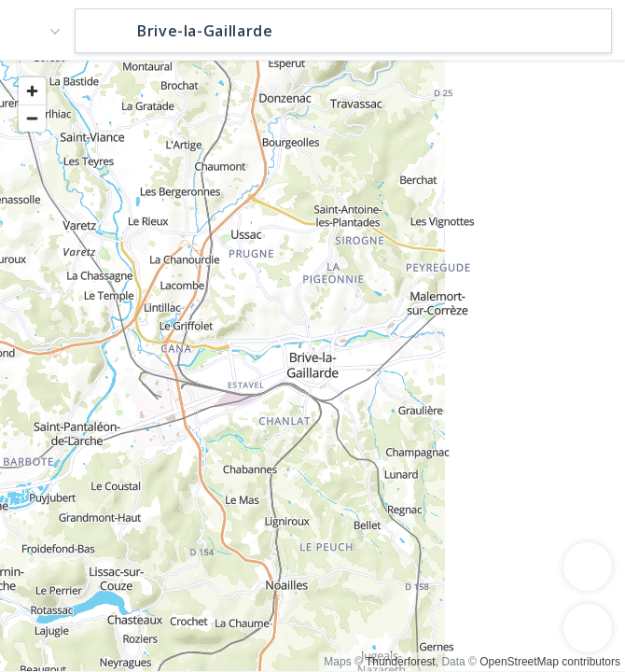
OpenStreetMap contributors (550, 662)
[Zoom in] (32, 91)
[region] (312, 365)
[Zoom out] (32, 118)
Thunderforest (401, 662)
